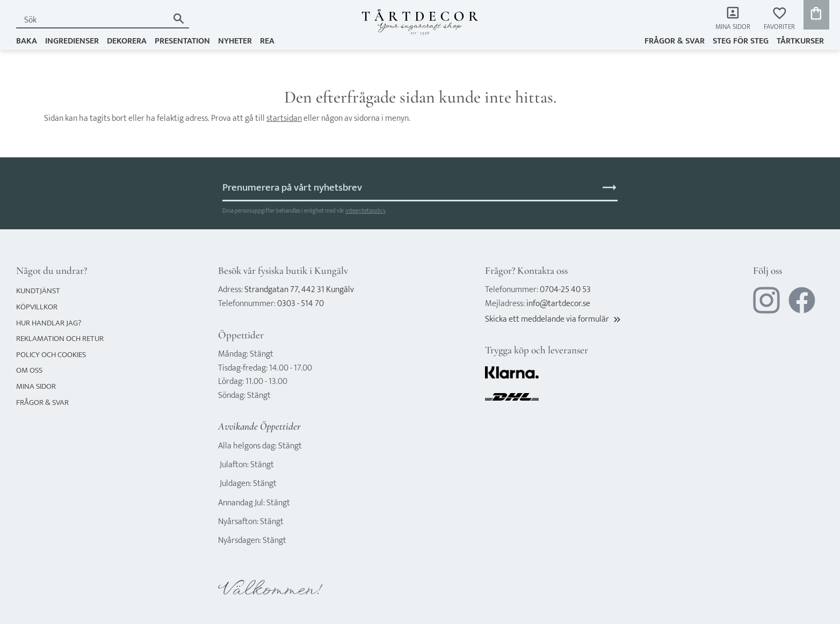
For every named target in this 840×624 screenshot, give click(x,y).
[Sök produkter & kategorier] (92, 20)
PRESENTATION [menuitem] (182, 41)
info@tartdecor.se (558, 304)
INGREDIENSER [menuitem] (72, 41)
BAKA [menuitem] (27, 41)
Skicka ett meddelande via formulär (554, 319)
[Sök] (179, 19)
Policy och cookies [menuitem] (51, 355)
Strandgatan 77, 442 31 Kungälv (299, 290)
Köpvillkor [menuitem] (37, 307)
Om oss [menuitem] (29, 370)
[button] (779, 19)
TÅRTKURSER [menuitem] (800, 41)
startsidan (284, 118)
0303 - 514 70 (300, 304)
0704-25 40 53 (565, 290)
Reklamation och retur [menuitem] (60, 339)
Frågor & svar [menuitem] (675, 41)
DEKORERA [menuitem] (127, 41)
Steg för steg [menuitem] (741, 41)
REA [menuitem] (267, 41)
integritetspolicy (365, 211)
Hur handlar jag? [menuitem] (49, 323)
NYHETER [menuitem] (235, 41)
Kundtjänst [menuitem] (38, 291)
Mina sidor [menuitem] (733, 27)
